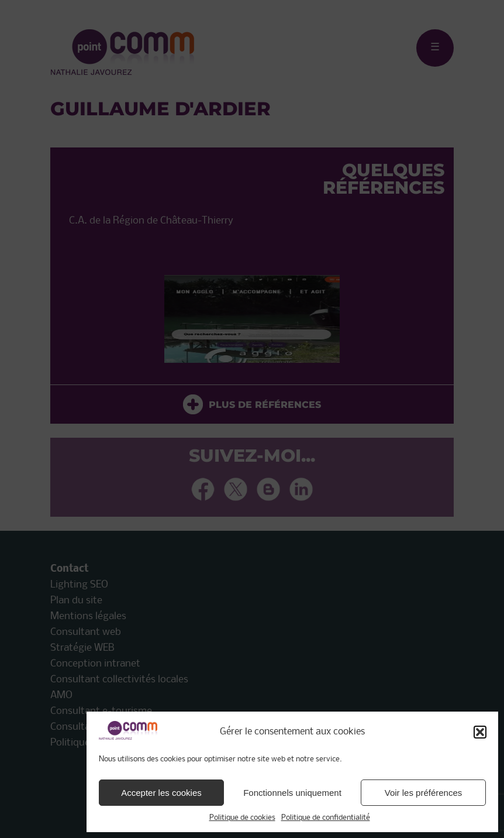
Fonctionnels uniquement (292, 793)
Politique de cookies (242, 818)
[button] (480, 732)
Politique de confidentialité (326, 818)
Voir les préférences (424, 793)
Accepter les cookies (161, 793)
